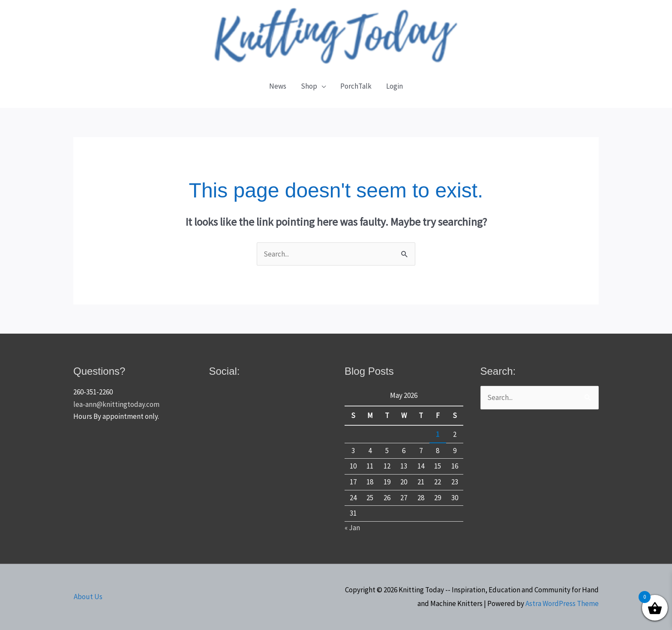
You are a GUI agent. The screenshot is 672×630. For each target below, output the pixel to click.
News (278, 86)
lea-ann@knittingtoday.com (116, 404)
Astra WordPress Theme (562, 603)
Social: (225, 371)
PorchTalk (356, 86)
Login (394, 86)
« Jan (352, 528)
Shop (309, 86)
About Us (88, 597)
